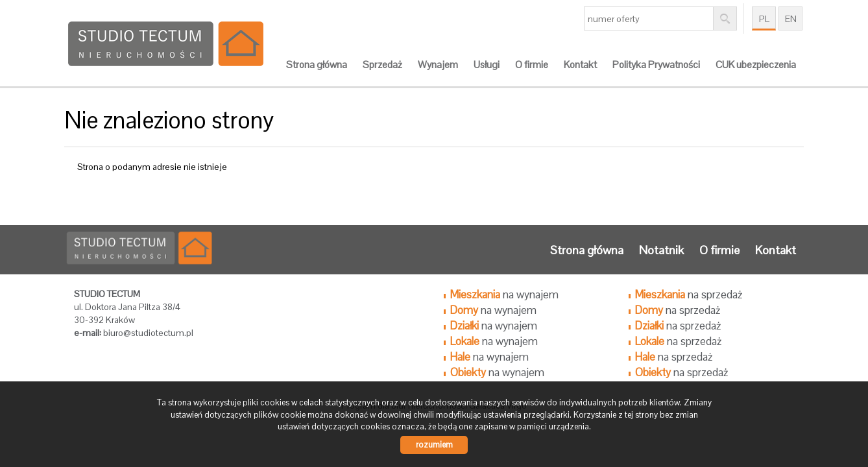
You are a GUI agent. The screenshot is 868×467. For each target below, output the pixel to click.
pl (764, 19)
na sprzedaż (689, 294)
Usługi (487, 65)
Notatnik (661, 250)
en (791, 19)
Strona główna (317, 65)
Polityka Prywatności (656, 65)
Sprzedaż (382, 65)
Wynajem (438, 65)
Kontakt (580, 65)
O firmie (532, 65)
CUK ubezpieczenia (756, 65)
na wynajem (504, 294)
